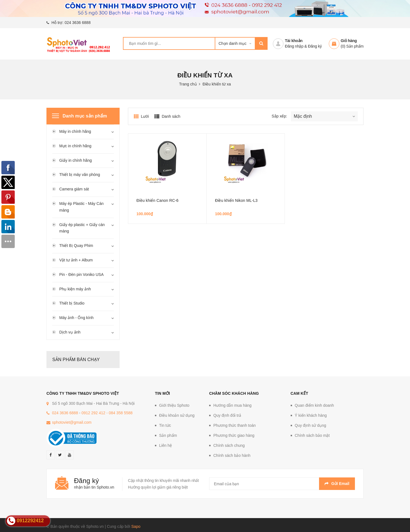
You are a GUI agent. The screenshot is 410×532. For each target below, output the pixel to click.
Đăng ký (315, 46)
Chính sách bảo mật (312, 435)
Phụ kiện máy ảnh (75, 289)
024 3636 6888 (77, 23)
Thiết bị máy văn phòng (80, 175)
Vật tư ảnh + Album (76, 260)
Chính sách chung (229, 445)
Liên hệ (166, 445)
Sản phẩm (168, 435)
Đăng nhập (294, 46)
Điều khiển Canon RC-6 (158, 200)
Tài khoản (294, 41)
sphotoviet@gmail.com (72, 422)
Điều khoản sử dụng (177, 415)
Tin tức (165, 425)
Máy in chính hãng (75, 131)
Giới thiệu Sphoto (174, 405)
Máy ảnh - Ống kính (76, 318)
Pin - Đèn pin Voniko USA (81, 274)
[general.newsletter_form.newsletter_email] (282, 484)
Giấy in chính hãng (76, 160)
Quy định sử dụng (311, 425)
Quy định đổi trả (227, 415)
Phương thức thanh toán (234, 425)
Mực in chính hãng (75, 146)
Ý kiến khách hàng (311, 415)
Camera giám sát (74, 189)
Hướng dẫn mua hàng (232, 405)
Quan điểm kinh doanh (314, 405)
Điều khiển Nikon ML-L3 (236, 200)
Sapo (136, 526)
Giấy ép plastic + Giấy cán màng (82, 228)
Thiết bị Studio (72, 303)
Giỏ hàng (349, 41)
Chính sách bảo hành (232, 455)
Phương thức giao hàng (234, 435)
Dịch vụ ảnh (70, 332)
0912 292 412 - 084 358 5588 (107, 413)
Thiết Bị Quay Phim (76, 246)
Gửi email (337, 484)
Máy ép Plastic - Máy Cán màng (81, 207)
